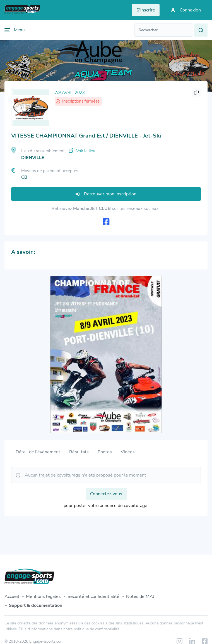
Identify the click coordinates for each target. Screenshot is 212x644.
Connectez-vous (106, 494)
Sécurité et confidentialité (93, 596)
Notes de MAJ (140, 596)
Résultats (79, 452)
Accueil (12, 596)
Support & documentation (36, 605)
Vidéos (128, 452)
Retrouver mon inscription (106, 194)
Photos (105, 452)
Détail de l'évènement (38, 452)
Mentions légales (43, 596)
